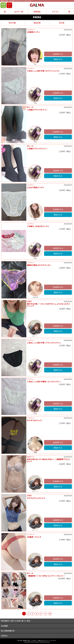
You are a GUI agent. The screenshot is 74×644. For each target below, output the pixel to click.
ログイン (9, 5)
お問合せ (4, 636)
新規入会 (3, 5)
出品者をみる (58, 54)
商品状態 (37, 23)
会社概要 (4, 626)
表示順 (62, 23)
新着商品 (37, 12)
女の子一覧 (19, 12)
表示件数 (12, 23)
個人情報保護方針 (8, 631)
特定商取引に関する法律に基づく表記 (16, 621)
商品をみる (58, 59)
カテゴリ (55, 12)
